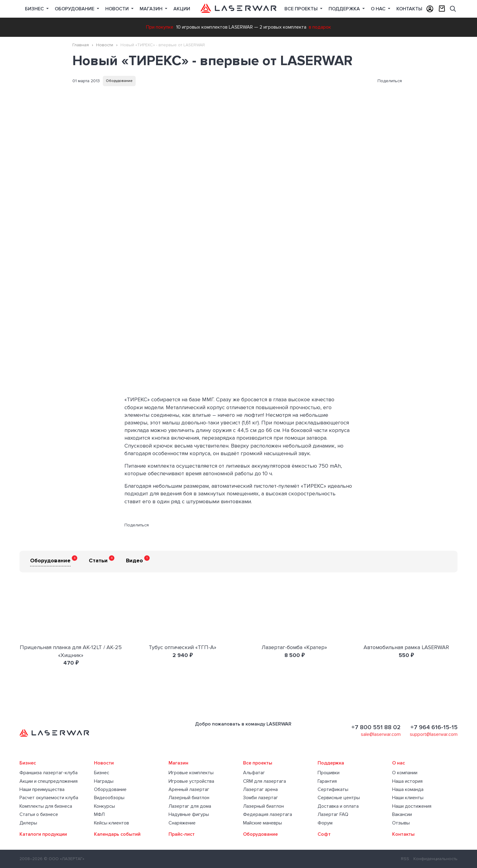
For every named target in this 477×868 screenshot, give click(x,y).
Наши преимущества (42, 789)
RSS (405, 859)
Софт (324, 834)
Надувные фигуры (189, 814)
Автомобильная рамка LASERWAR (406, 647)
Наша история (407, 781)
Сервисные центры (339, 798)
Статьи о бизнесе (39, 814)
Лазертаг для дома (190, 806)
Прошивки (329, 773)
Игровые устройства (191, 781)
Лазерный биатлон (189, 798)
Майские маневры (263, 823)
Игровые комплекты (191, 773)
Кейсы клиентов (111, 823)
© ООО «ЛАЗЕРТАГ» (64, 859)
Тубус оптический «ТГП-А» (183, 647)
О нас (379, 9)
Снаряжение (182, 823)
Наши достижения (412, 806)
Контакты (409, 9)
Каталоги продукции (43, 834)
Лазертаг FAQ (333, 814)
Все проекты (258, 763)
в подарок (320, 27)
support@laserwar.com (434, 734)
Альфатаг (254, 773)
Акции (182, 9)
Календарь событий (117, 834)
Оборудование (75, 9)
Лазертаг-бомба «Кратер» (294, 647)
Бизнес (35, 9)
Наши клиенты (408, 798)
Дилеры (28, 823)
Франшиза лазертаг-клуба (49, 773)
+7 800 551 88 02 (376, 727)
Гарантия (327, 781)
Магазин (152, 9)
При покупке (160, 27)
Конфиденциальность (435, 859)
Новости (118, 9)
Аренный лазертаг (189, 789)
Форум (325, 823)
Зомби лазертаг (261, 798)
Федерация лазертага (268, 814)
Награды (104, 781)
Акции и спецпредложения (49, 781)
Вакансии (402, 814)
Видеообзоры (109, 798)
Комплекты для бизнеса (46, 806)
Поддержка (345, 9)
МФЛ (99, 814)
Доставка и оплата (338, 806)
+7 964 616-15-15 (434, 727)
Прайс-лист (182, 834)
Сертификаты (333, 789)
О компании (405, 773)
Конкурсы (104, 806)
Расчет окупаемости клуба (49, 798)
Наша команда (408, 789)
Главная (81, 45)
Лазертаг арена (260, 789)
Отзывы (401, 823)
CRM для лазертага (265, 781)
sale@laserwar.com (381, 734)
